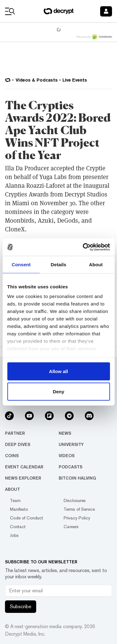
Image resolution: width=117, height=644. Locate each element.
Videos (67, 456)
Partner (15, 433)
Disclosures (75, 500)
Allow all (58, 371)
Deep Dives (18, 444)
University (71, 444)
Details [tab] (59, 264)
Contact (18, 527)
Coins (12, 456)
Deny (58, 392)
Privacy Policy (77, 518)
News (65, 433)
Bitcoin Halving (77, 478)
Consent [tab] (21, 264)
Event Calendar (24, 467)
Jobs (14, 535)
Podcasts (71, 467)
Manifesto (19, 509)
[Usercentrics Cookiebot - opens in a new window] (83, 247)
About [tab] (96, 264)
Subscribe (21, 606)
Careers (71, 527)
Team (15, 500)
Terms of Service (79, 509)
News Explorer (23, 478)
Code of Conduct (27, 518)
